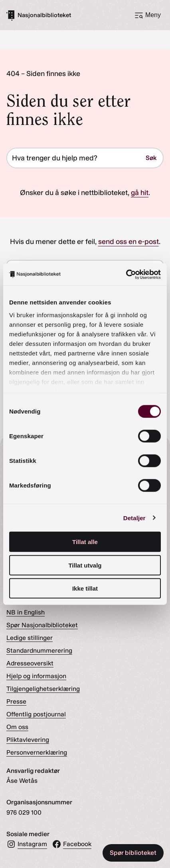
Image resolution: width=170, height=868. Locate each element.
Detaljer (134, 518)
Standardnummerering (39, 651)
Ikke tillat (85, 588)
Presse (16, 701)
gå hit (140, 193)
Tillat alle (85, 542)
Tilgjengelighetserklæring (43, 689)
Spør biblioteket (133, 853)
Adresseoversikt (30, 663)
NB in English (26, 612)
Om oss (17, 727)
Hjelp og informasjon (36, 676)
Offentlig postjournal (36, 714)
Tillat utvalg (85, 565)
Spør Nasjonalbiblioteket (42, 625)
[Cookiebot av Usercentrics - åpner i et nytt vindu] (126, 274)
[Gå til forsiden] (39, 15)
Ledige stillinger (30, 638)
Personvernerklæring (37, 752)
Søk (151, 158)
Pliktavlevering (28, 740)
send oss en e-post (128, 242)
